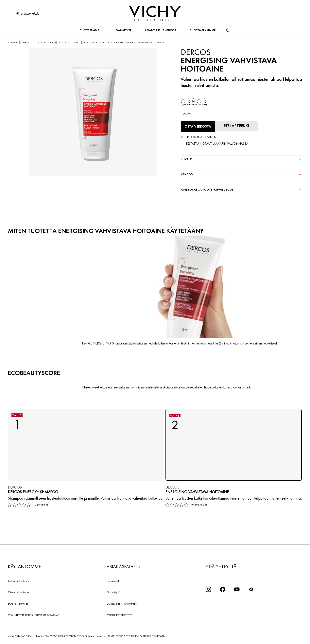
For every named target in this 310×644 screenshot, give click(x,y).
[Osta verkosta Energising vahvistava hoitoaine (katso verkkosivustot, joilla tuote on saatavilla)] (198, 126)
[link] (194, 102)
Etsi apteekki (113, 581)
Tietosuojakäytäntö (18, 581)
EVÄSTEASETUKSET (18, 604)
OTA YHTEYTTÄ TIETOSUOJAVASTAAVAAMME (33, 615)
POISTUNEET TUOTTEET (119, 615)
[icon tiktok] (251, 589)
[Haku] (228, 30)
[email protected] (98, 636)
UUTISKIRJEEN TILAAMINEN (122, 604)
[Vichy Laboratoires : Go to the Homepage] (155, 14)
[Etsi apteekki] (236, 126)
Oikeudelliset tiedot (19, 592)
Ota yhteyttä (113, 592)
